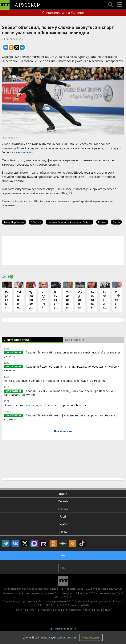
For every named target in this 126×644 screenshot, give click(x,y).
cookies (72, 637)
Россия (102, 222)
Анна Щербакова (14, 222)
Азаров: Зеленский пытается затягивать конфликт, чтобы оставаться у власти (63, 354)
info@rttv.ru (85, 605)
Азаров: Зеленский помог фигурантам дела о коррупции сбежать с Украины (61, 417)
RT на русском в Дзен (63, 543)
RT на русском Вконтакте (15, 543)
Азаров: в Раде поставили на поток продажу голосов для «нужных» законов (61, 368)
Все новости (63, 431)
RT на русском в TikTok (82, 543)
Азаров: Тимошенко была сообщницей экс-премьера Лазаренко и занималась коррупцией (60, 393)
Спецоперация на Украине (63, 13)
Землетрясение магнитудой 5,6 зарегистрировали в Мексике (46, 405)
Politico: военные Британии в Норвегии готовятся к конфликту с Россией (55, 380)
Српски (63, 532)
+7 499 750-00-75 (45, 605)
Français (63, 509)
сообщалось (19, 201)
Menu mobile (120, 1)
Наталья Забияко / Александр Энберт (70, 222)
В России (36, 222)
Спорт (116, 222)
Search (111, 1)
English (63, 494)
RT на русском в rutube (44, 543)
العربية (63, 516)
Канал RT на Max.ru (34, 543)
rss (72, 543)
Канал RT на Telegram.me (6, 543)
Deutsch (63, 501)
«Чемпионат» (23, 152)
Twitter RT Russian (25, 543)
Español (63, 524)
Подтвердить (91, 637)
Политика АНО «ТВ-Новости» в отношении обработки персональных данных (63, 610)
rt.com (27, 593)
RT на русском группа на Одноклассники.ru (53, 543)
